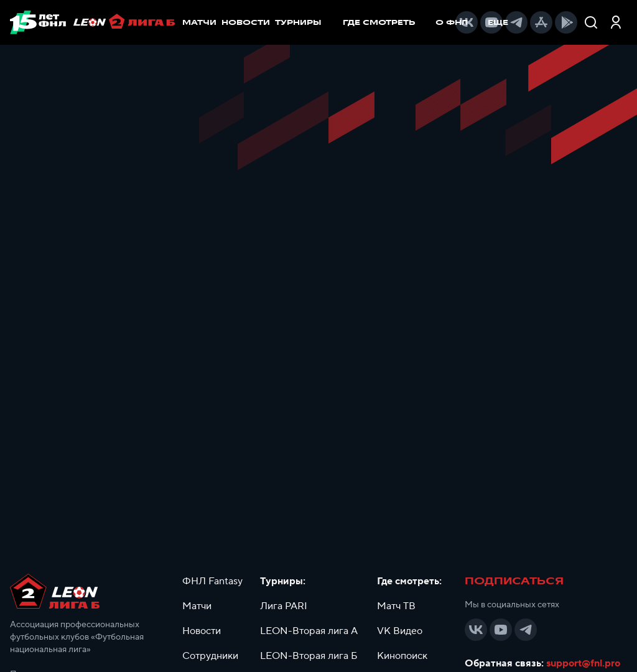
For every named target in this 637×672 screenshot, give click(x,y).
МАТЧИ (199, 22)
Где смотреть (385, 22)
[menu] (393, 22)
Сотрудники (210, 656)
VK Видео (400, 631)
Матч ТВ (396, 606)
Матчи (197, 606)
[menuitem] (385, 22)
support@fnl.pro (583, 663)
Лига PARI (284, 606)
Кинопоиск (402, 656)
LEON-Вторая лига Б (309, 656)
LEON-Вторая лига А (309, 631)
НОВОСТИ (246, 22)
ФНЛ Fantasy (212, 581)
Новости (202, 631)
